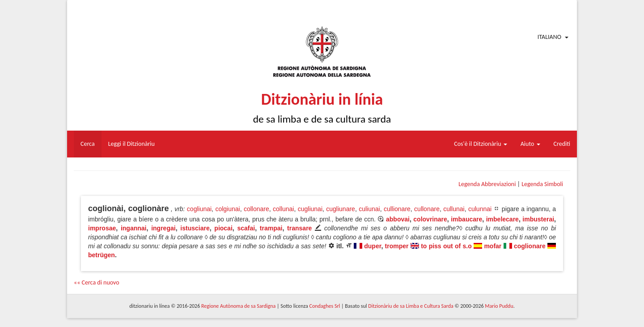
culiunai (369, 209)
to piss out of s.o (446, 246)
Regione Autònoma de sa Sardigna (238, 306)
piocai (223, 228)
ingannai (134, 228)
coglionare (530, 246)
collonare (256, 209)
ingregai (163, 228)
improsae (102, 228)
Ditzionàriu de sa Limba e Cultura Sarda (411, 306)
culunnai (480, 209)
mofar (493, 246)
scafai (246, 228)
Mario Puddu (499, 306)
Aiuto (530, 144)
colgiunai (227, 209)
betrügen (102, 255)
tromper (397, 246)
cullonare (427, 209)
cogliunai (199, 209)
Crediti (562, 144)
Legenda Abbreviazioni (487, 184)
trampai (271, 228)
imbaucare (466, 219)
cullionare (397, 209)
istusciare (195, 228)
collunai (283, 209)
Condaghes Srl (324, 306)
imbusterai (538, 219)
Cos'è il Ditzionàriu (480, 144)
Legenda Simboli (542, 184)
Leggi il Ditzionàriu (131, 144)
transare (299, 228)
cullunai (454, 209)
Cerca (88, 144)
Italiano (549, 37)
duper (373, 246)
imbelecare (502, 219)
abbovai (398, 219)
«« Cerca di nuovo (97, 282)
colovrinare (430, 219)
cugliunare (341, 209)
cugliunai (310, 209)
